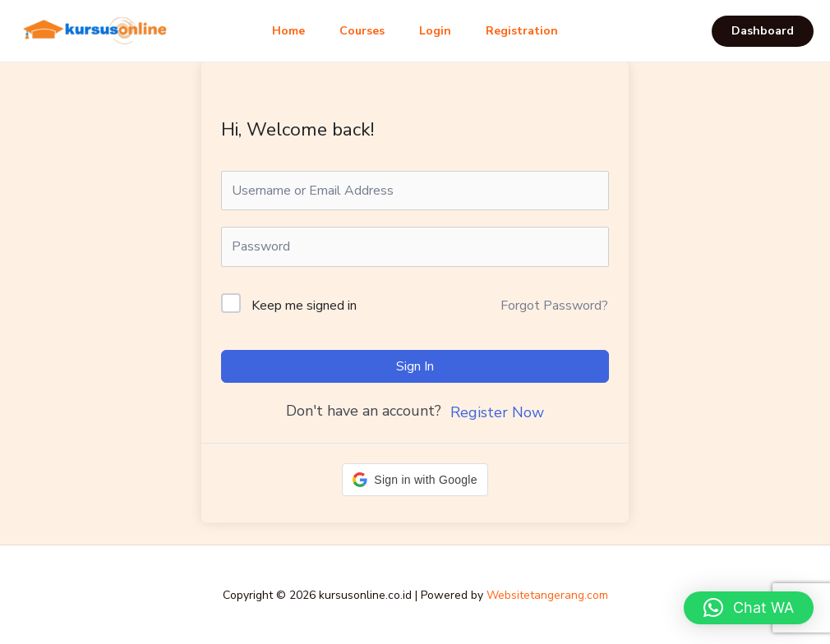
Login (438, 31)
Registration (529, 31)
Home (281, 31)
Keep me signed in (304, 306)
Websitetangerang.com (547, 595)
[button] (763, 31)
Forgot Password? (554, 306)
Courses (360, 31)
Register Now (497, 412)
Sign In (415, 366)
